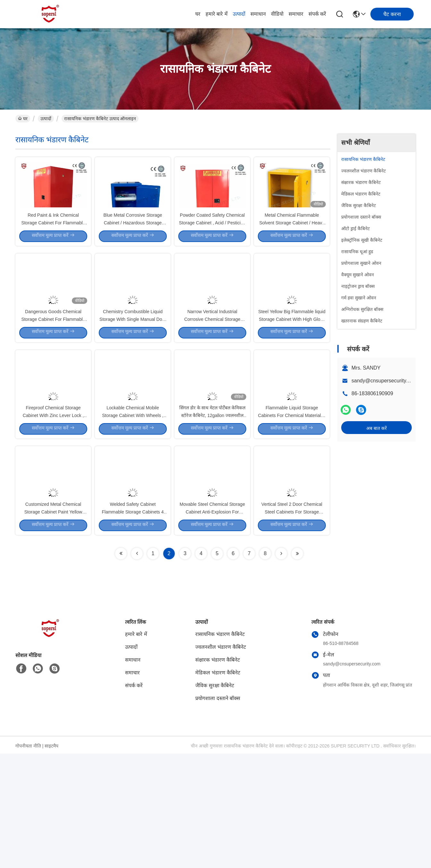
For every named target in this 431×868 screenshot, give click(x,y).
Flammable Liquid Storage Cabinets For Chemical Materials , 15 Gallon (292, 500)
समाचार (296, 14)
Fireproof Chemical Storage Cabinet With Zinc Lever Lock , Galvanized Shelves (53, 500)
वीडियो (277, 14)
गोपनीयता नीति (28, 860)
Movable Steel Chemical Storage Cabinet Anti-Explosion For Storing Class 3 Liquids (212, 625)
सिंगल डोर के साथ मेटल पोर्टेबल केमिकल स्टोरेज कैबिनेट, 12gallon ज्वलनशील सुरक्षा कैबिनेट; (212, 500)
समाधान (258, 14)
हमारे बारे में (217, 14)
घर (198, 14)
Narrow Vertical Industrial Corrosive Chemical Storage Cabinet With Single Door (212, 375)
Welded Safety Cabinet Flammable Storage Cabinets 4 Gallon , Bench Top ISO (133, 625)
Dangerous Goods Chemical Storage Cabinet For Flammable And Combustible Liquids (53, 375)
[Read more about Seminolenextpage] (121, 668)
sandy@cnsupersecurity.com (384, 381)
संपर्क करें (317, 14)
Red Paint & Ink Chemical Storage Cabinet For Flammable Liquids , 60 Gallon (53, 250)
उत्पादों (239, 14)
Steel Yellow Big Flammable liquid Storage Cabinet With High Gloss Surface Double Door (292, 375)
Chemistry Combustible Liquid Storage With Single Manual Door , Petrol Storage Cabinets (133, 375)
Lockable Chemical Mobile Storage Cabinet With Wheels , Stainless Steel (133, 500)
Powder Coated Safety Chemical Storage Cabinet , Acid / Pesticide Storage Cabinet (212, 250)
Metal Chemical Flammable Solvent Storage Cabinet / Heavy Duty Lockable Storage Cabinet (292, 250)
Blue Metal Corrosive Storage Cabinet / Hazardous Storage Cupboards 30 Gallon (133, 250)
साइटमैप (51, 860)
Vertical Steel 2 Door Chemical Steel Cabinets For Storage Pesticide (292, 625)
